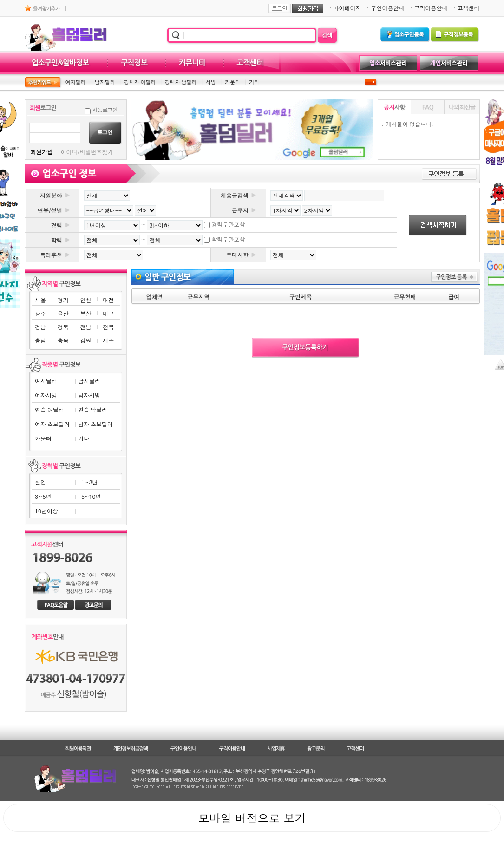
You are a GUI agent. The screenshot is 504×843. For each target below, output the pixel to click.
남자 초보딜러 (95, 424)
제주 (108, 340)
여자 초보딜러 (52, 424)
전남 (85, 327)
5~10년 (91, 496)
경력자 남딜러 (181, 82)
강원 (85, 340)
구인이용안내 (387, 8)
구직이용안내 (431, 8)
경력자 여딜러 (140, 82)
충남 (40, 340)
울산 (63, 313)
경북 (63, 327)
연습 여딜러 (49, 409)
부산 (85, 313)
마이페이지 (347, 8)
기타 (254, 82)
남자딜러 (105, 82)
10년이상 (46, 511)
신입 (40, 482)
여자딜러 (76, 82)
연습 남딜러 (93, 409)
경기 (63, 300)
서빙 (211, 82)
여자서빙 (46, 395)
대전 (108, 300)
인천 (85, 300)
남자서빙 (89, 395)
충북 (63, 340)
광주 (40, 313)
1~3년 (89, 482)
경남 (40, 327)
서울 (40, 300)
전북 (108, 327)
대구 (108, 313)
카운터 (232, 82)
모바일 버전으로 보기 (252, 818)
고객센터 (469, 8)
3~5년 (43, 496)
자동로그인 (105, 109)
